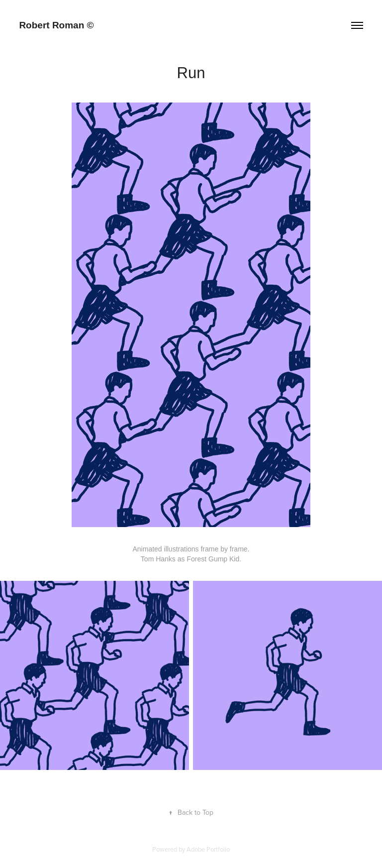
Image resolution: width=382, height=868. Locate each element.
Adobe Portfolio (208, 849)
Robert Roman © (56, 25)
